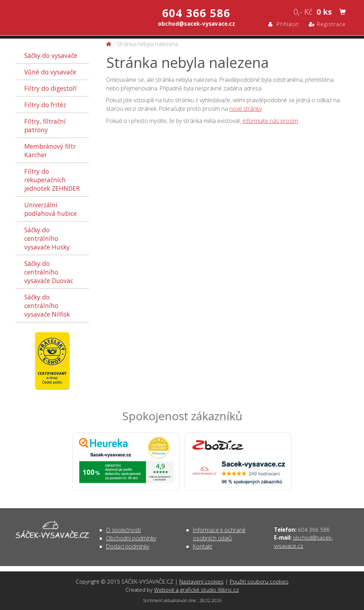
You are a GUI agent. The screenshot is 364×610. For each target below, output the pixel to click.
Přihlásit (283, 24)
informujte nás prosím (270, 121)
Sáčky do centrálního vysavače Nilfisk (47, 306)
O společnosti (123, 530)
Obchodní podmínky (131, 538)
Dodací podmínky (128, 546)
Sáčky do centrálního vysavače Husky (47, 238)
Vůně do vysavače (50, 72)
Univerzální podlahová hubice (51, 209)
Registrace (327, 24)
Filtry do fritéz (45, 105)
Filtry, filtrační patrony (45, 125)
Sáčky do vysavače (51, 55)
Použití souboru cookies (259, 581)
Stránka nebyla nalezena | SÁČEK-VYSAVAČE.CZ (91, 17)
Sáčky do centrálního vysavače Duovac (49, 272)
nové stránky (246, 109)
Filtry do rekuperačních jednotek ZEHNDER (52, 180)
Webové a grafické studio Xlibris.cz (196, 590)
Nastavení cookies (201, 581)
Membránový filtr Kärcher (50, 150)
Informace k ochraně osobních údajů (219, 534)
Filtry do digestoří (51, 88)
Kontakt (203, 546)
